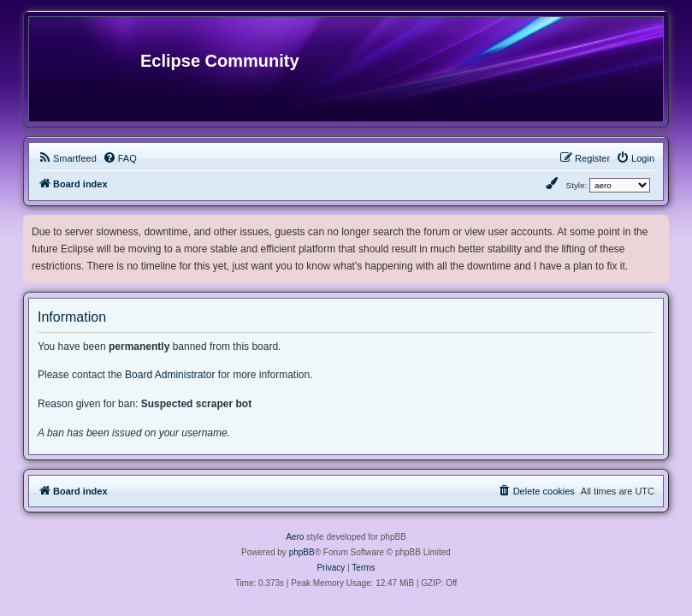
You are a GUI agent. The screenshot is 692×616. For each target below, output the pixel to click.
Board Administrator (170, 375)
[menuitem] (67, 158)
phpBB (302, 552)
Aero (295, 537)
